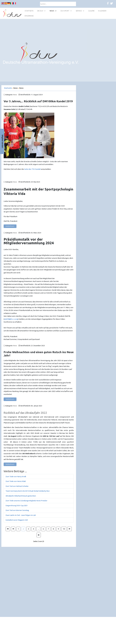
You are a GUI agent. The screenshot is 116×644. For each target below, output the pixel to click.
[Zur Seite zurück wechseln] (13, 529)
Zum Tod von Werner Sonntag (17, 510)
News (15, 95)
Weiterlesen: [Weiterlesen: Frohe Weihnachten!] (10, 399)
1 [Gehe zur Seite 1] (18, 529)
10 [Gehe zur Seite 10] (64, 529)
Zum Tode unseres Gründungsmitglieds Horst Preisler (26, 501)
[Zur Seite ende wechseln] (39, 535)
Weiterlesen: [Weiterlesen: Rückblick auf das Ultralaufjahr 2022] (10, 464)
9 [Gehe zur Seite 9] (58, 529)
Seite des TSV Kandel (32, 169)
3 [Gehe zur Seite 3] (28, 529)
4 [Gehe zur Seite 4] (33, 529)
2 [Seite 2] (23, 529)
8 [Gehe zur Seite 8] (53, 529)
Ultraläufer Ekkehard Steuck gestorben (21, 496)
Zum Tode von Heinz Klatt (16, 481)
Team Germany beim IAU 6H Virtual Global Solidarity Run (28, 491)
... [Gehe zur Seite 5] (38, 529)
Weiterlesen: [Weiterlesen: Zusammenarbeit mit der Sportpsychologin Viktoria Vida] (10, 226)
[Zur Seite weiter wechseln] (70, 529)
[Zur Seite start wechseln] (8, 529)
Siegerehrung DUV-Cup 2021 (17, 505)
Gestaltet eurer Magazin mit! (17, 520)
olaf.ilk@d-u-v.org (11, 319)
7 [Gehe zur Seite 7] (48, 529)
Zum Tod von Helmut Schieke (17, 486)
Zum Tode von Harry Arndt (16, 476)
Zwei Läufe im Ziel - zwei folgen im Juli (21, 515)
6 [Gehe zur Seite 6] (43, 529)
